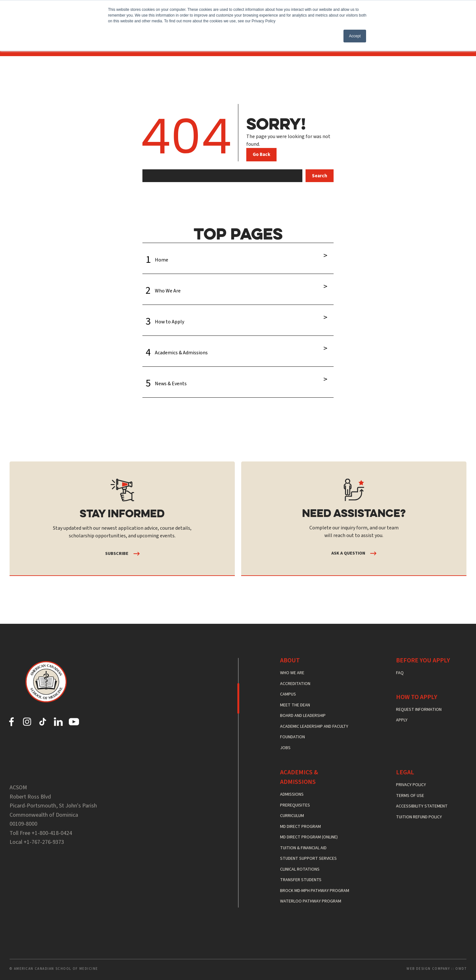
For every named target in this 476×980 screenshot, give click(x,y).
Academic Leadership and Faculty (314, 726)
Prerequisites (295, 805)
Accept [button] (355, 36)
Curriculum (292, 816)
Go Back (261, 155)
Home (238, 256)
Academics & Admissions (238, 349)
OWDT (461, 969)
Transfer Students (301, 880)
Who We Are (238, 287)
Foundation (292, 737)
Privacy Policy (411, 785)
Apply (402, 720)
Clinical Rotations (300, 869)
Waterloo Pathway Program (311, 901)
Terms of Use (410, 796)
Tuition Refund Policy (419, 817)
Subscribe (117, 554)
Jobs (285, 748)
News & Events (238, 379)
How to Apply (238, 318)
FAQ (400, 673)
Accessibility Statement (422, 806)
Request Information (419, 710)
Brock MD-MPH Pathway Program (315, 891)
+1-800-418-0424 (52, 833)
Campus (288, 694)
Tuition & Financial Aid (303, 848)
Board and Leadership (303, 716)
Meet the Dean (295, 705)
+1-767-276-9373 (44, 842)
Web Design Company (428, 969)
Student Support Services (308, 858)
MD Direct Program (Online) (309, 837)
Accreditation (295, 684)
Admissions (292, 794)
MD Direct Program (300, 827)
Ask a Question (348, 553)
